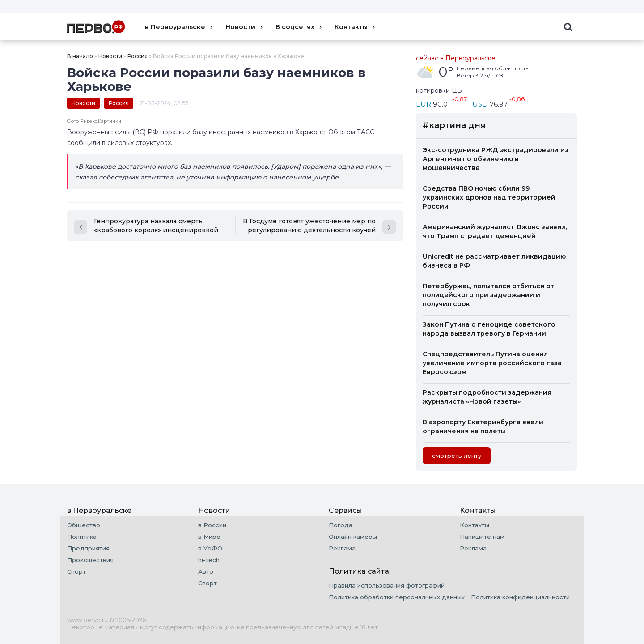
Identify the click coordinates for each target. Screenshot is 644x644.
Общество (84, 525)
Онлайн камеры (353, 537)
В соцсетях (299, 27)
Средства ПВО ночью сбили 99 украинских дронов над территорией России (489, 197)
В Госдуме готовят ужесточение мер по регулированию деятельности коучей (319, 226)
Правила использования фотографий (387, 585)
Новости (245, 27)
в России (212, 525)
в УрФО (210, 548)
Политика (82, 537)
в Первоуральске (180, 27)
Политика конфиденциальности (520, 597)
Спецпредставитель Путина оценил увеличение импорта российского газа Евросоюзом (492, 363)
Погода (341, 525)
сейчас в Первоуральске (456, 58)
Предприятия (88, 548)
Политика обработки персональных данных (397, 597)
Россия (138, 56)
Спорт (76, 571)
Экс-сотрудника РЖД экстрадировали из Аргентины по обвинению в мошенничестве (496, 159)
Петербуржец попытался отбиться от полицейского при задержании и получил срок (488, 295)
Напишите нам (482, 537)
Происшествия (90, 560)
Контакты (356, 27)
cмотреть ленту (457, 456)
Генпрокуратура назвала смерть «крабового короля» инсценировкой (146, 226)
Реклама (342, 548)
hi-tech (209, 560)
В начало (80, 56)
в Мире (209, 537)
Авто (206, 571)
